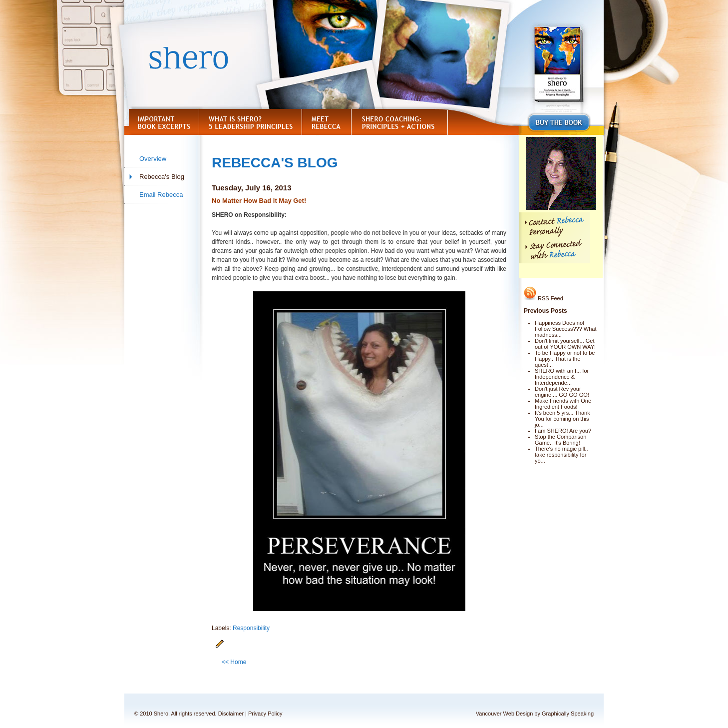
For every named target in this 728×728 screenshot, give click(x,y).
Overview (153, 159)
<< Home (234, 662)
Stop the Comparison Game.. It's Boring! (560, 440)
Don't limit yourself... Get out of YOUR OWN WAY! (565, 344)
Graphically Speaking (568, 714)
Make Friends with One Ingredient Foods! (563, 404)
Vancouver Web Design (505, 714)
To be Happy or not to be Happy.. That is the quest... (565, 359)
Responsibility (251, 628)
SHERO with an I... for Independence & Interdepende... (562, 377)
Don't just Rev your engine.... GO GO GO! (562, 392)
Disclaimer (231, 714)
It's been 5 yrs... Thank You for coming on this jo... (562, 419)
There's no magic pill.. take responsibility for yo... (561, 455)
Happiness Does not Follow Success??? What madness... (566, 329)
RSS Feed (544, 298)
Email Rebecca (161, 195)
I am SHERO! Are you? (563, 431)
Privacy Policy (265, 714)
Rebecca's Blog (162, 177)
